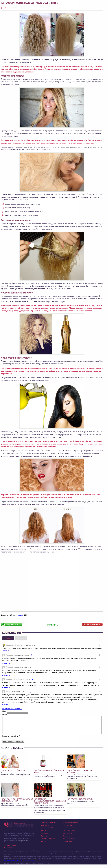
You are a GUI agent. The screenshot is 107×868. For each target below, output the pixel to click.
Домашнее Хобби (48, 831)
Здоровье (45, 837)
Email (5, 714)
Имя (4, 711)
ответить (6, 651)
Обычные (8, 638)
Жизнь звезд (68, 837)
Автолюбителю (68, 842)
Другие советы (68, 845)
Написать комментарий (12, 709)
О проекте (8, 851)
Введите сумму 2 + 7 (11, 739)
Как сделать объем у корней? (80, 802)
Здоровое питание (48, 842)
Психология (67, 839)
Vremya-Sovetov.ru (24, 844)
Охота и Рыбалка (69, 834)
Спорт (43, 845)
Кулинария (45, 839)
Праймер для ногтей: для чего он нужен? (49, 775)
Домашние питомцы (70, 826)
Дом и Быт (45, 829)
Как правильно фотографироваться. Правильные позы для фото (50, 804)
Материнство (68, 829)
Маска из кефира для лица (13, 774)
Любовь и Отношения (49, 826)
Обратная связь (10, 848)
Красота (9, 8)
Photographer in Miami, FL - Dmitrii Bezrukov (20, 864)
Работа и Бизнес (69, 831)
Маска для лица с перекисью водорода (80, 775)
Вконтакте (21, 638)
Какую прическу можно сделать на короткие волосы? (17, 803)
